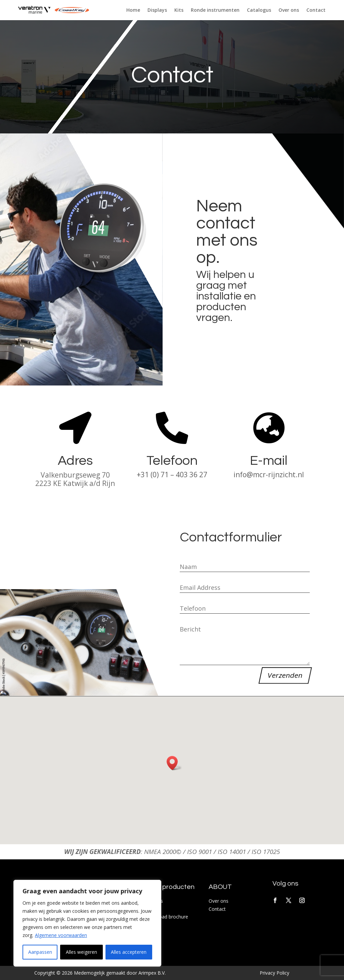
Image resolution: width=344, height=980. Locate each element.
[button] (174, 763)
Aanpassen (40, 952)
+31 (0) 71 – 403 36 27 (172, 475)
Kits (179, 10)
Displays (157, 10)
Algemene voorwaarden (61, 935)
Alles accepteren (129, 952)
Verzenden (285, 675)
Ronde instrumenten (215, 10)
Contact (316, 10)
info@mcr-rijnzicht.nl (269, 475)
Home (133, 10)
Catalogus (259, 10)
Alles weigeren (81, 952)
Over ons (289, 10)
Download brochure (166, 917)
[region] (87, 923)
